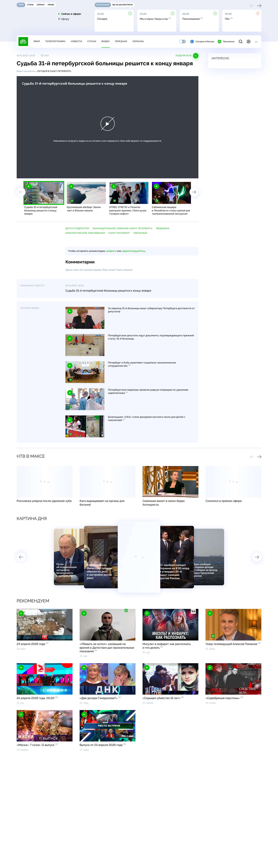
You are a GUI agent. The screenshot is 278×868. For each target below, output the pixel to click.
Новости (76, 41)
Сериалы (138, 41)
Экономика (226, 42)
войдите (111, 251)
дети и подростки (77, 228)
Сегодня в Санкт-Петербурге (54, 71)
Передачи (121, 41)
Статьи (92, 41)
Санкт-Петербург (119, 233)
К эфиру (64, 19)
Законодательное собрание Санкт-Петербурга (122, 228)
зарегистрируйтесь (134, 251)
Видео (106, 41)
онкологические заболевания (85, 233)
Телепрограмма (55, 41)
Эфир (37, 41)
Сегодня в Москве (202, 42)
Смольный (140, 233)
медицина (163, 228)
